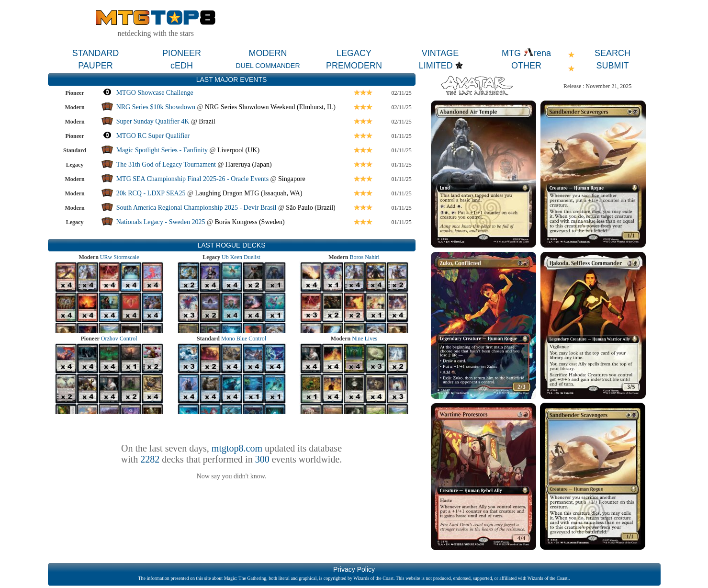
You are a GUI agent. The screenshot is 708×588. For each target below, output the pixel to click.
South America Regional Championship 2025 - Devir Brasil (197, 208)
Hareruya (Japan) (249, 164)
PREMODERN (354, 66)
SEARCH (612, 53)
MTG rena (526, 53)
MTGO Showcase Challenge (155, 93)
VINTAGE (440, 53)
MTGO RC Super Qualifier (153, 136)
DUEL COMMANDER (268, 66)
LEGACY (354, 53)
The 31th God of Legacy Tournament (167, 164)
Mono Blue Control (244, 339)
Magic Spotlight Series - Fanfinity (162, 150)
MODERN (268, 53)
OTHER (526, 66)
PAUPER (96, 66)
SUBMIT (612, 66)
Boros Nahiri (365, 257)
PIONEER (182, 53)
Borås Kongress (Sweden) (249, 222)
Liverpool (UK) (238, 150)
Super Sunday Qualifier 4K (154, 121)
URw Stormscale (120, 257)
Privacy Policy (354, 569)
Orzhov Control (119, 339)
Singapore (292, 179)
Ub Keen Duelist (241, 257)
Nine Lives (365, 339)
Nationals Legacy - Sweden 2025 (161, 222)
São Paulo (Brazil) (310, 208)
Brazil (207, 121)
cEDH (182, 66)
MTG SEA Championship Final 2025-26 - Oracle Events (192, 179)
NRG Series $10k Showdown (156, 107)
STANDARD (96, 53)
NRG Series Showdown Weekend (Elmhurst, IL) (270, 107)
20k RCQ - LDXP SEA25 (151, 193)
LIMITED (436, 66)
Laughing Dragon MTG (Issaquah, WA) (248, 193)
